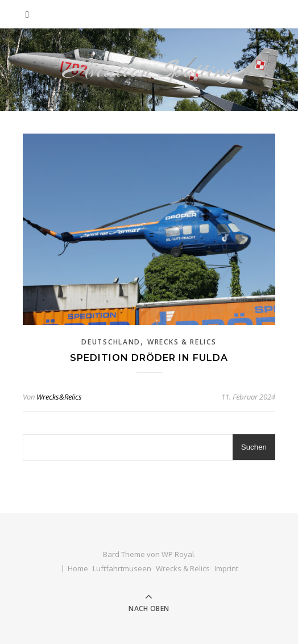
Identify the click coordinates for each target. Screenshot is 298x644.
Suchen (254, 447)
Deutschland (111, 342)
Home (78, 568)
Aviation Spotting (149, 70)
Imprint (226, 568)
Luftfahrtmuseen (122, 568)
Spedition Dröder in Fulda (149, 358)
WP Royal (178, 554)
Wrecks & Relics (182, 342)
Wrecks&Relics (59, 397)
